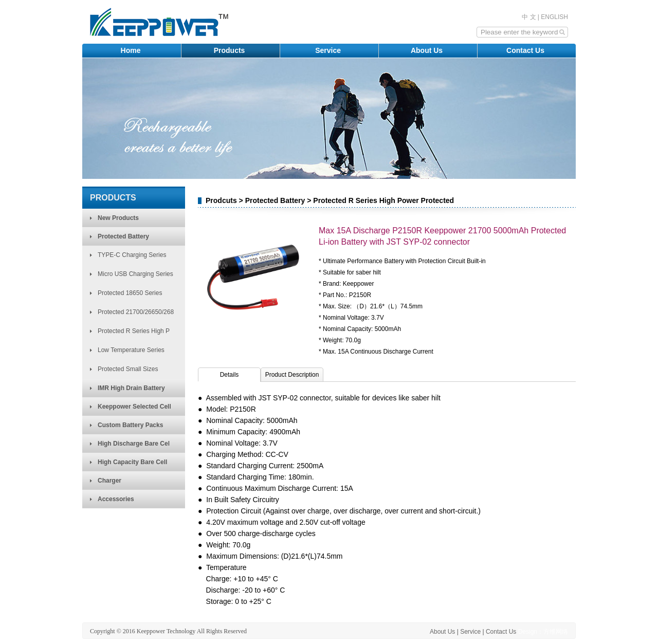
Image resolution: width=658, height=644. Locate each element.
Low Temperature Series (131, 350)
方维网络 (556, 632)
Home (132, 50)
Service (329, 50)
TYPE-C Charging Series (132, 255)
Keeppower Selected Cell (134, 407)
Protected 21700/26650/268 (136, 312)
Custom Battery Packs (130, 425)
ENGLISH (554, 17)
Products (231, 50)
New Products (118, 218)
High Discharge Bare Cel (134, 444)
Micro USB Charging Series (135, 274)
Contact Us (526, 50)
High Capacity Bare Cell (132, 462)
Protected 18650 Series (130, 293)
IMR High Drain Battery (131, 388)
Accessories (116, 499)
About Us (428, 50)
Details (230, 375)
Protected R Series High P (134, 331)
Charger (109, 481)
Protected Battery (123, 236)
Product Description (292, 375)
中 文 (529, 17)
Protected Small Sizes (128, 369)
